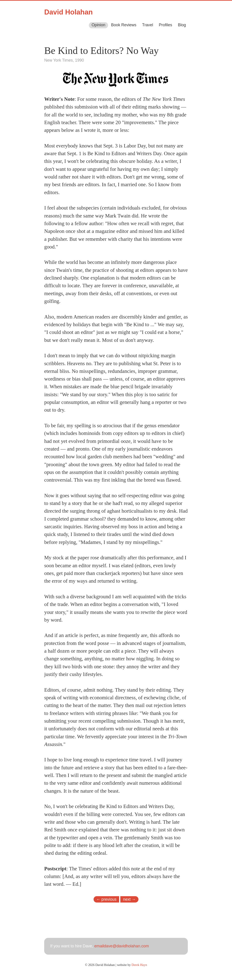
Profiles (166, 25)
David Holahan (68, 12)
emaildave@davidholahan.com (122, 946)
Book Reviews (124, 25)
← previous (106, 899)
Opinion (98, 25)
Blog (182, 25)
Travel (147, 25)
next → (129, 899)
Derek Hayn (139, 965)
